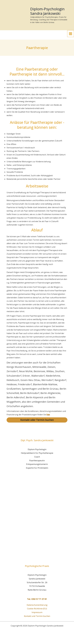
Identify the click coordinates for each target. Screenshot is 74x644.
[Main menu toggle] (71, 42)
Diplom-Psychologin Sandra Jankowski (51, 14)
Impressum (37, 621)
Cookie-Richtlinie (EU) (37, 617)
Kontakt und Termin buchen (37, 624)
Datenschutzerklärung (37, 613)
